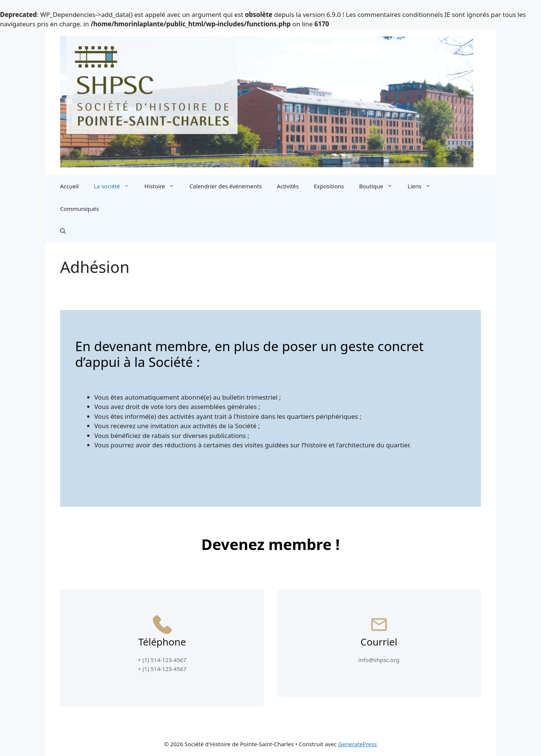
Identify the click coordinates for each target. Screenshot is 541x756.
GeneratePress (357, 744)
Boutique (380, 186)
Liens (423, 186)
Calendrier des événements (225, 186)
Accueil (69, 186)
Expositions (329, 186)
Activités (288, 186)
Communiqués (79, 209)
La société (115, 186)
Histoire (163, 186)
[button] (63, 231)
